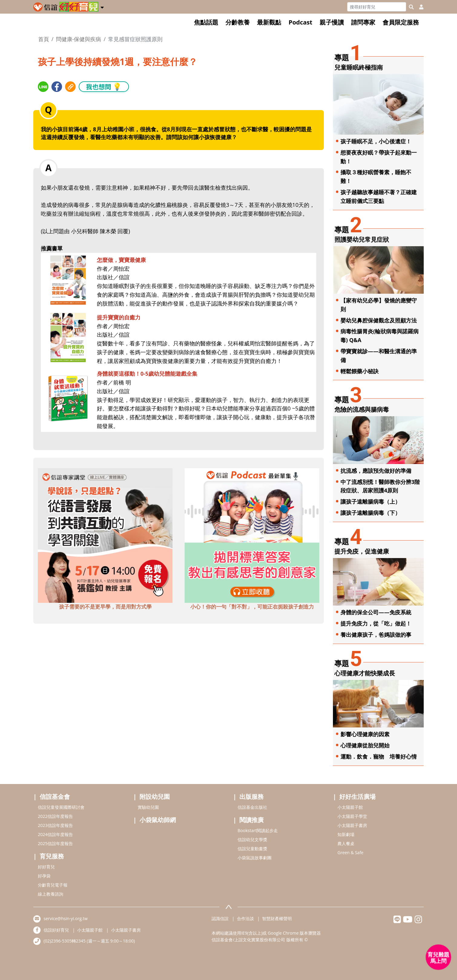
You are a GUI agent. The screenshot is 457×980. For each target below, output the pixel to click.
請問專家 (363, 22)
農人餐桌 (346, 843)
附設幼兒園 (155, 797)
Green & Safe (350, 853)
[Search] (377, 7)
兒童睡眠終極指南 (359, 67)
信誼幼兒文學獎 (252, 840)
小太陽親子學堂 (352, 816)
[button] (102, 6)
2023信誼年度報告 (55, 825)
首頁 (44, 39)
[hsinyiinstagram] (418, 921)
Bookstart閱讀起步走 (258, 830)
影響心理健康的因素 (365, 734)
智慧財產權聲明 (277, 918)
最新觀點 (269, 22)
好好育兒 (46, 867)
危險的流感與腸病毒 (362, 409)
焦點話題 (206, 22)
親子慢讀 (332, 22)
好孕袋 (44, 876)
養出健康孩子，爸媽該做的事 (376, 635)
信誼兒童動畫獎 (252, 849)
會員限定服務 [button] (401, 22)
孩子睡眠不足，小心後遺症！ (376, 141)
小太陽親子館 (350, 807)
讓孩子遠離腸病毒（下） (370, 513)
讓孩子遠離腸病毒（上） (370, 501)
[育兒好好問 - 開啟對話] (439, 957)
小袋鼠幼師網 (158, 820)
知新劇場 (346, 834)
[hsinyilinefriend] (397, 921)
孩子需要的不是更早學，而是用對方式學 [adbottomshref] (105, 607)
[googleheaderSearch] (411, 7)
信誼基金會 (55, 797)
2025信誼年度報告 (55, 843)
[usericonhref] (419, 7)
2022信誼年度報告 (55, 816)
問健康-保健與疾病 (79, 39)
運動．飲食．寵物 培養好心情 (379, 756)
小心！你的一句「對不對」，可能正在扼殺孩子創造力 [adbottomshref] (252, 607)
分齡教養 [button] (238, 22)
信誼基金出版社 (252, 807)
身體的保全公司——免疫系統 (376, 612)
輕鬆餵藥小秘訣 (360, 371)
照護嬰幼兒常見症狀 (362, 239)
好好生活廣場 (357, 797)
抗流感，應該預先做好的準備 (376, 471)
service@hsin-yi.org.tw (66, 918)
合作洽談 (245, 918)
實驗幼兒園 (148, 807)
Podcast (300, 22)
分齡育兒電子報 (53, 885)
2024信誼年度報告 (55, 834)
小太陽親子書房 (352, 825)
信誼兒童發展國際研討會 (61, 807)
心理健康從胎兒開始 (365, 745)
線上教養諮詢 (51, 894)
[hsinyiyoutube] (408, 921)
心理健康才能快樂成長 (365, 673)
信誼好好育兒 (56, 930)
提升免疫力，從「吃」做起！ (376, 623)
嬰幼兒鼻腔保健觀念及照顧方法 (379, 320)
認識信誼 (220, 918)
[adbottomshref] (105, 535)
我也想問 (104, 86)
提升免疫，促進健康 (362, 551)
